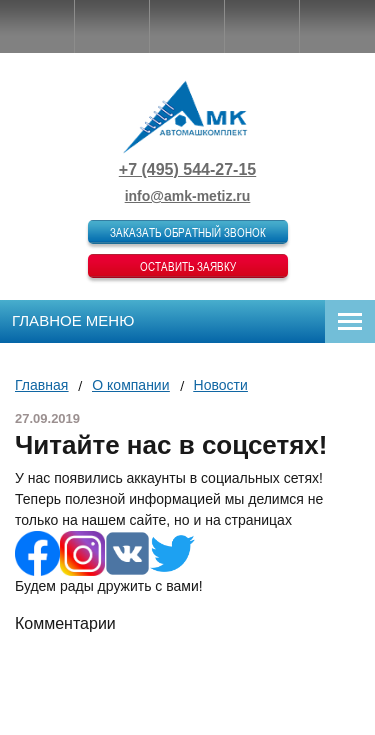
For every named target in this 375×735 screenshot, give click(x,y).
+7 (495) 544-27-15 (187, 169)
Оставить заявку (188, 266)
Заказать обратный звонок (188, 232)
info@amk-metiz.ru (188, 196)
